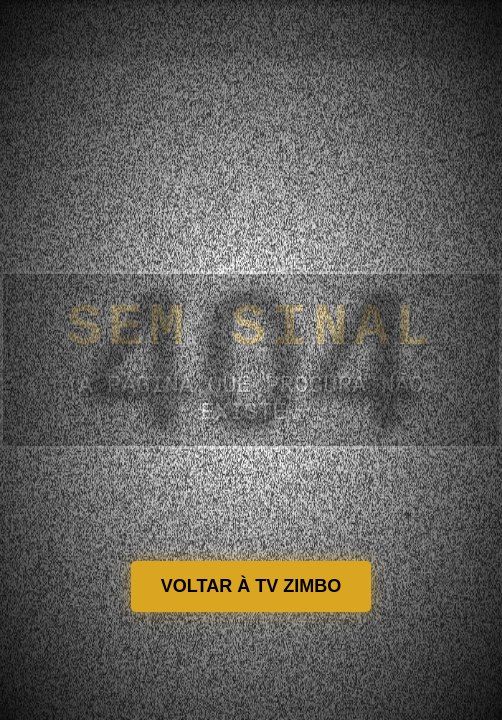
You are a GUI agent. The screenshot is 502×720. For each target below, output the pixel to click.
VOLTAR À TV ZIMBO (251, 586)
